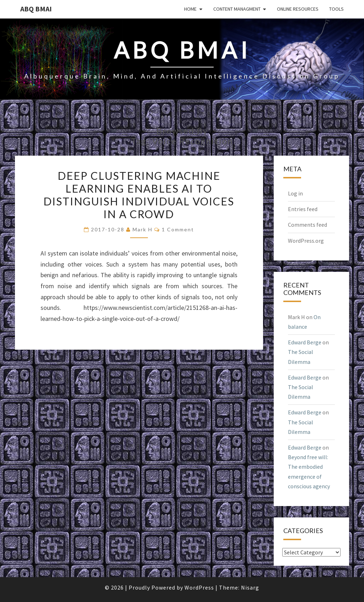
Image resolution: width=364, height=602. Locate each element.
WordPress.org (306, 241)
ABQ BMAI (36, 9)
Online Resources (298, 9)
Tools (336, 9)
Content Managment (237, 9)
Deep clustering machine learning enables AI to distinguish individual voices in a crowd (139, 195)
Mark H (143, 229)
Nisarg (250, 587)
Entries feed (303, 209)
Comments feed (307, 225)
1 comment (178, 229)
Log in (295, 193)
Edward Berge (305, 342)
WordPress (199, 587)
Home (190, 9)
